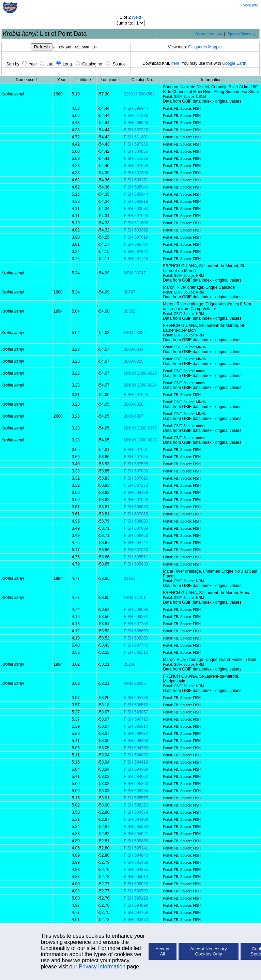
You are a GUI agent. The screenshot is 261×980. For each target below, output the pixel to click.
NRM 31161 (135, 598)
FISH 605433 (136, 564)
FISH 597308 (136, 173)
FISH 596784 (136, 244)
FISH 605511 (136, 557)
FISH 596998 (136, 123)
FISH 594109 (136, 819)
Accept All (163, 951)
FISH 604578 (136, 812)
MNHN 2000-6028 (141, 440)
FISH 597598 (136, 464)
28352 (130, 311)
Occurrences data (209, 34)
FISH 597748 (136, 259)
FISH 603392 (136, 230)
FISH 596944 (136, 108)
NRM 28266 (135, 683)
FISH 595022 (136, 884)
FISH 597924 (136, 252)
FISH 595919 (136, 201)
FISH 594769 (136, 913)
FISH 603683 (136, 209)
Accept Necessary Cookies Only (208, 951)
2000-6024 (134, 349)
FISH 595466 (136, 841)
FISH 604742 (136, 543)
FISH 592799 (136, 891)
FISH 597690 (136, 395)
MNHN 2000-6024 (141, 385)
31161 (130, 578)
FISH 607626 (136, 478)
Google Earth (234, 63)
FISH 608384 (136, 617)
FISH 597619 (136, 237)
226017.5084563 (139, 94)
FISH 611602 (136, 223)
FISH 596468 (136, 741)
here (175, 63)
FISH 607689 (136, 528)
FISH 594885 (136, 870)
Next (137, 17)
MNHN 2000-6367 (141, 428)
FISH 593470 (136, 920)
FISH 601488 (136, 862)
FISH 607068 (136, 514)
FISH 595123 (136, 898)
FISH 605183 (136, 698)
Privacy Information (102, 967)
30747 (130, 292)
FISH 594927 (136, 834)
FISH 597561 (136, 450)
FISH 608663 (136, 631)
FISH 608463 (136, 536)
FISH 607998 (136, 500)
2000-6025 (134, 361)
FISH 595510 (136, 877)
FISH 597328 (136, 130)
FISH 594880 (136, 755)
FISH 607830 (136, 550)
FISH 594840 (136, 855)
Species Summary (242, 34)
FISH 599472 (136, 734)
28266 (130, 664)
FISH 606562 (136, 705)
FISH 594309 (136, 769)
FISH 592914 (136, 726)
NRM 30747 (135, 273)
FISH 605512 (136, 652)
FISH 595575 (136, 798)
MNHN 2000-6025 (141, 373)
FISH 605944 (136, 194)
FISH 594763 (136, 748)
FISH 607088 (136, 471)
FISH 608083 (136, 521)
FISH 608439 (136, 493)
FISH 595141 (136, 848)
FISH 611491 (136, 137)
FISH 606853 (136, 507)
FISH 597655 (136, 457)
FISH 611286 (136, 116)
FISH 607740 (136, 645)
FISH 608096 (136, 609)
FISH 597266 (136, 144)
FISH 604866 (136, 151)
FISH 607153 (136, 624)
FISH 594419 (136, 762)
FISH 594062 (136, 777)
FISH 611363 (136, 159)
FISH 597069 (136, 166)
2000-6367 (134, 416)
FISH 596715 (136, 719)
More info (250, 5)
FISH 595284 (136, 791)
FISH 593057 (136, 712)
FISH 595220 (136, 805)
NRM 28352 (135, 333)
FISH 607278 (136, 485)
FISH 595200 (136, 784)
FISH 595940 (136, 187)
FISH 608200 (136, 638)
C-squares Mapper (205, 47)
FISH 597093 (136, 216)
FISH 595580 (136, 827)
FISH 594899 (136, 905)
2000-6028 (134, 404)
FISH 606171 (136, 180)
